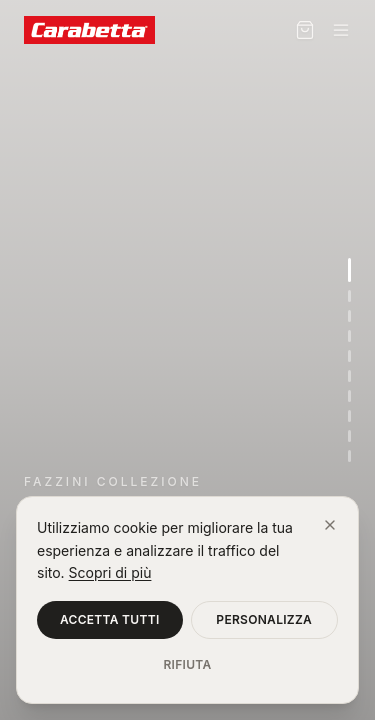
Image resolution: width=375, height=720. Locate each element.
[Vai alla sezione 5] (349, 356)
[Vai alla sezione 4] (349, 336)
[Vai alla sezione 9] (349, 436)
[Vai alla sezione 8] (349, 416)
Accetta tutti (110, 619)
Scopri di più (110, 572)
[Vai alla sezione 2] (349, 296)
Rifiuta (187, 664)
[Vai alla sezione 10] (349, 456)
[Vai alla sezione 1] (349, 270)
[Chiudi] (330, 525)
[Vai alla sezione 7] (349, 396)
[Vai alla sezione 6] (349, 376)
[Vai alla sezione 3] (349, 316)
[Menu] (341, 30)
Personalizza (264, 619)
